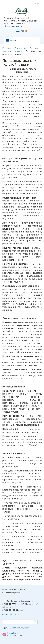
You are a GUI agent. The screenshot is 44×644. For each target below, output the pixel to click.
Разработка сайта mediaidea (15, 634)
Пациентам (20, 48)
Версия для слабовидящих (18, 628)
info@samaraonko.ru (13, 26)
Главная (7, 48)
